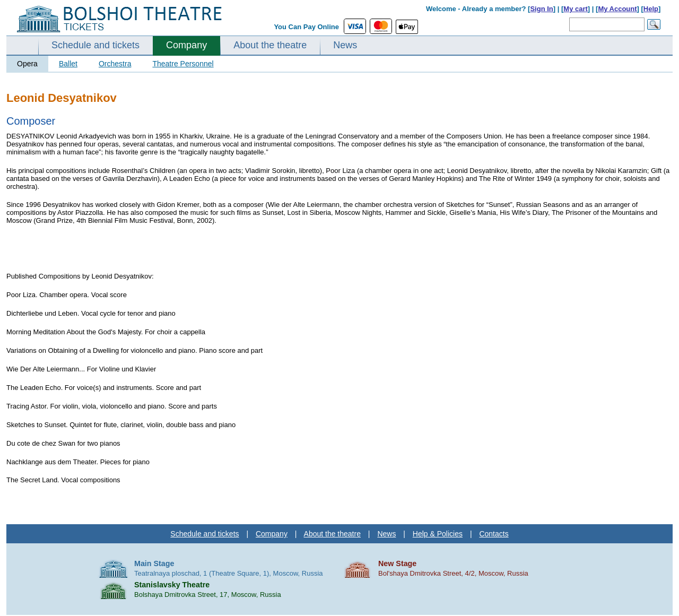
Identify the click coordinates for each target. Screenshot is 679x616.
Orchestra (115, 64)
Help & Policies (438, 534)
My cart (576, 9)
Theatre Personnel (183, 64)
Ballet (68, 64)
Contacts (494, 534)
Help (651, 9)
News (345, 45)
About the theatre (270, 45)
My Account (617, 9)
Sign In (541, 9)
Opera (27, 64)
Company (186, 45)
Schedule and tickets (95, 45)
